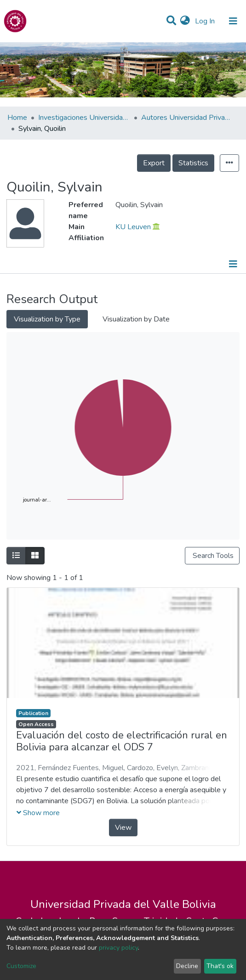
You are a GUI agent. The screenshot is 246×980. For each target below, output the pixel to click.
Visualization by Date (136, 319)
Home (17, 118)
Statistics (193, 163)
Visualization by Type (47, 319)
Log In (206, 21)
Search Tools (212, 556)
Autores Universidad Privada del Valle (187, 118)
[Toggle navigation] (233, 21)
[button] (185, 21)
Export (154, 163)
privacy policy (118, 948)
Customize (21, 966)
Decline (187, 966)
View (123, 828)
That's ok (220, 966)
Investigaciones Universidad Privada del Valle (84, 118)
